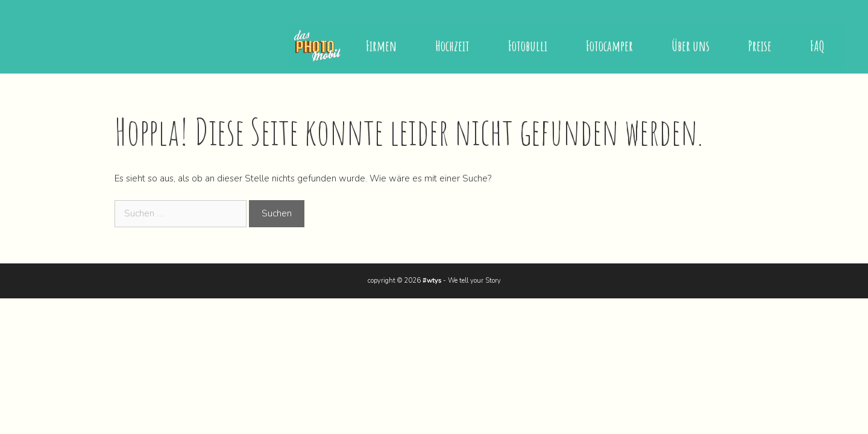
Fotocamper (609, 46)
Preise (760, 46)
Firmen (381, 46)
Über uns (690, 46)
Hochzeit (452, 46)
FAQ (817, 46)
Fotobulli (528, 46)
